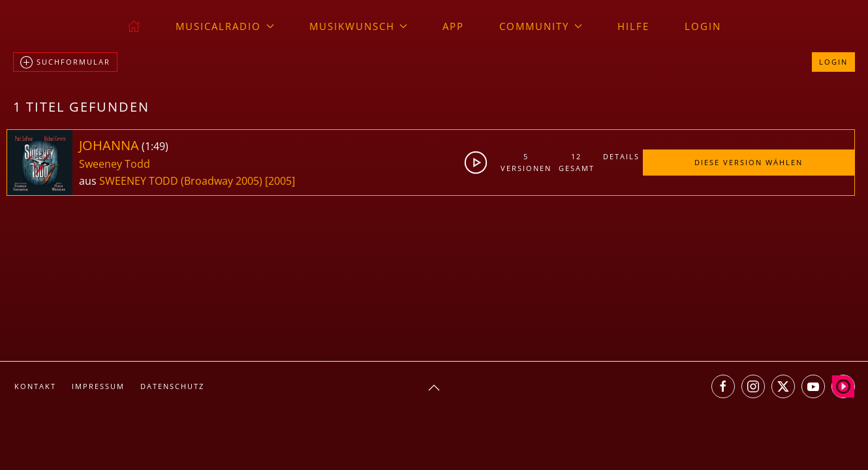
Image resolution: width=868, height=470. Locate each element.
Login (703, 26)
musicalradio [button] (225, 26)
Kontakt (35, 386)
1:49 (155, 146)
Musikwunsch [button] (359, 26)
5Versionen (526, 162)
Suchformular (65, 63)
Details (621, 156)
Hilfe (633, 26)
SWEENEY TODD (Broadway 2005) (181, 181)
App (453, 26)
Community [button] (541, 26)
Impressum (98, 386)
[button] (434, 388)
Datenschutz (172, 386)
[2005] (280, 181)
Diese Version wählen (749, 162)
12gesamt (577, 162)
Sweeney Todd (115, 164)
